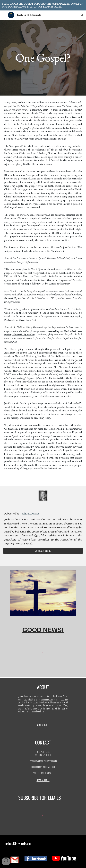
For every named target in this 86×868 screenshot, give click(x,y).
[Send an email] (43, 551)
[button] (4, 15)
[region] (43, 5)
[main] (43, 58)
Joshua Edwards (30, 514)
